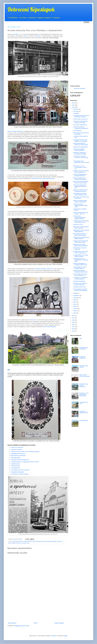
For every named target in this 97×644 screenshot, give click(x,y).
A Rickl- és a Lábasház (17, 447)
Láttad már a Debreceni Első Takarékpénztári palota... (80, 191)
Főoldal (35, 623)
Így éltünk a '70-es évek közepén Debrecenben (84, 395)
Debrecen (30, 541)
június (75, 302)
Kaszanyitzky (39, 541)
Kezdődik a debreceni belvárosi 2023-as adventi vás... (81, 172)
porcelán (24, 543)
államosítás (18, 541)
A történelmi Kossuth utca (79, 287)
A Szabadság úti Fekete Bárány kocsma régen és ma (81, 222)
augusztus (76, 298)
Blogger (65, 636)
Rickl (25, 36)
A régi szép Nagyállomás (83, 357)
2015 (73, 331)
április (75, 306)
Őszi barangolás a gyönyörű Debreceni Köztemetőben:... (81, 290)
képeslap (44, 541)
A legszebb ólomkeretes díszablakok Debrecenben (80, 271)
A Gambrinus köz (15, 466)
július (75, 300)
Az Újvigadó (76, 113)
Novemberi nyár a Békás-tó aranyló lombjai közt (80, 284)
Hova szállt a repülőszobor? (80, 125)
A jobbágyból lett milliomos (18, 454)
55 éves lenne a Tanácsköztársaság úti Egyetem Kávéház (79, 217)
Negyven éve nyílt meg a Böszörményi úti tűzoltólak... (81, 245)
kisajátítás (54, 541)
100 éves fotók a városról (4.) (80, 119)
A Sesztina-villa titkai (16, 449)
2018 (73, 325)
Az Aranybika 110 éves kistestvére (20, 470)
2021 (73, 318)
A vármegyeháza (15, 468)
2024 (73, 105)
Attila (81, 339)
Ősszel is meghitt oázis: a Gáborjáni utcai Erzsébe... (80, 179)
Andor (22, 541)
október (75, 293)
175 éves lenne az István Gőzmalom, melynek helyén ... (81, 158)
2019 (73, 322)
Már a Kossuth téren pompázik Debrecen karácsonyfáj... (81, 182)
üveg (28, 543)
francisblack (54, 636)
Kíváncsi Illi (60, 541)
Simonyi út (33, 320)
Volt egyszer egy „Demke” (83, 366)
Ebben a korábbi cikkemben (15, 131)
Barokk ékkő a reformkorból (18, 456)
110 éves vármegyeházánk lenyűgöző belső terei (80, 175)
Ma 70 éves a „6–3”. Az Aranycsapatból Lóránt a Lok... (80, 167)
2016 (73, 329)
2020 (73, 320)
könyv (10, 543)
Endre (34, 541)
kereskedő (49, 541)
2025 (73, 103)
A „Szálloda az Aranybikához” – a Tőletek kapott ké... (81, 278)
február (75, 311)
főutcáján (16, 34)
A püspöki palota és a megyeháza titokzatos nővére (25, 462)
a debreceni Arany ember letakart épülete (43, 178)
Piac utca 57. (19, 543)
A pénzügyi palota (15, 458)
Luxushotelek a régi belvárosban (20, 474)
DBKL (9, 370)
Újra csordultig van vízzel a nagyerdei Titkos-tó (80, 268)
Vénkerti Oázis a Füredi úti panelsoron (80, 249)
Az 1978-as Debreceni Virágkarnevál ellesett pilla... (81, 128)
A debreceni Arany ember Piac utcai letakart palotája (25, 452)
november (76, 111)
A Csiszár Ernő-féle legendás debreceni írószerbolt (80, 122)
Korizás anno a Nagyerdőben (80, 147)
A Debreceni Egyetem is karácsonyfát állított (79, 150)
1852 (13, 541)
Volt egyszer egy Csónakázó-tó (83, 348)
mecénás (13, 543)
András (25, 541)
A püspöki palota (15, 464)
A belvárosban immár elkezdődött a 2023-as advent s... (81, 162)
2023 (73, 107)
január (75, 313)
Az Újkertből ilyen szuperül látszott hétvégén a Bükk (80, 194)
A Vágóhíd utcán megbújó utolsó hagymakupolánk (81, 238)
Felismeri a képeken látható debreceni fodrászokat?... (80, 201)
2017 (73, 327)
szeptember (76, 295)
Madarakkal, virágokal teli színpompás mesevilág (80, 153)
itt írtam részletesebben (50, 327)
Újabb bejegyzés (12, 623)
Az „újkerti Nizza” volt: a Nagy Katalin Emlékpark (80, 256)
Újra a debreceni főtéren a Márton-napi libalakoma (80, 234)
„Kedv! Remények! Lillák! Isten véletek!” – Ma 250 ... (81, 213)
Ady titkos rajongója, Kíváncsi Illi (44, 269)
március (75, 309)
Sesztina (38, 36)
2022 (73, 316)
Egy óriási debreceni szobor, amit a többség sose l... (80, 275)
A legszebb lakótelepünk (17, 472)
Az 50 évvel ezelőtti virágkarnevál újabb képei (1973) (80, 205)
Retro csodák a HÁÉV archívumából (84, 376)
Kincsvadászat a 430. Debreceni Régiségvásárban (81, 231)
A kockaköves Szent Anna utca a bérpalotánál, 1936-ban (81, 116)
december (76, 109)
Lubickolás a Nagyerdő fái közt (84, 412)
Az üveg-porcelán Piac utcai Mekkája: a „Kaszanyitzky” (80, 140)
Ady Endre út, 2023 (78, 224)
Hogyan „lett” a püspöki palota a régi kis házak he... (81, 227)
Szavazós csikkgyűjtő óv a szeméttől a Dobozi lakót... (80, 264)
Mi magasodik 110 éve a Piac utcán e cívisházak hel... (80, 252)
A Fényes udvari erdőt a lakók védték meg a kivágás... (80, 242)
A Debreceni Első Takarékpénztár (20, 460)
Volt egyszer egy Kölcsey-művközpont (83, 385)
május (75, 304)
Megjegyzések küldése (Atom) (22, 626)
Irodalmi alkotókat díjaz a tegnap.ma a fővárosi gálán (81, 144)
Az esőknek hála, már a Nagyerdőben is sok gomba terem (81, 260)
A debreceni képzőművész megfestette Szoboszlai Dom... (80, 186)
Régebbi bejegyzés (59, 623)
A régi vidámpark (77, 131)
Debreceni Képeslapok (31, 9)
